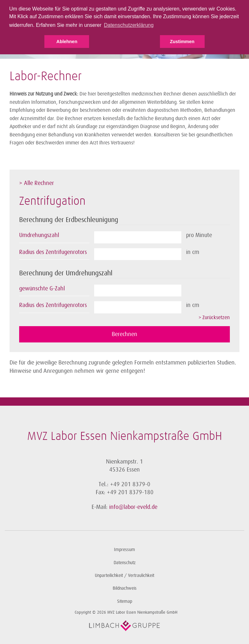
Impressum (124, 550)
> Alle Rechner (37, 183)
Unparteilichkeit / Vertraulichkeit (124, 575)
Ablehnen (67, 42)
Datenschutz (125, 563)
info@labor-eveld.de (133, 507)
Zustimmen (182, 42)
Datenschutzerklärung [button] (129, 25)
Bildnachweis (125, 588)
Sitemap (125, 601)
